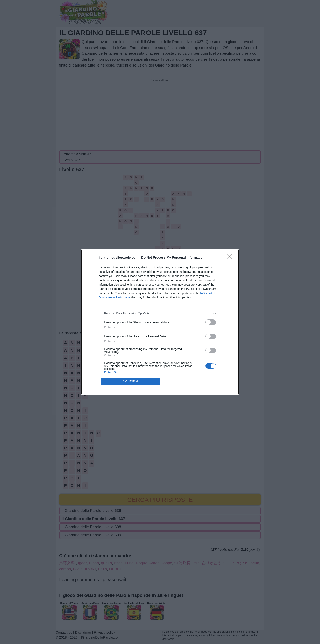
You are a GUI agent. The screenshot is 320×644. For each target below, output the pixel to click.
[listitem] (160, 313)
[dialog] (160, 322)
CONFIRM (131, 381)
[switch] (211, 322)
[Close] (231, 258)
